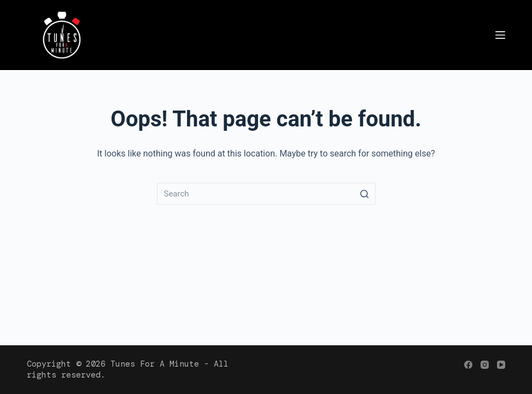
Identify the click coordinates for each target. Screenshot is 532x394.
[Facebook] (468, 365)
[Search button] (365, 194)
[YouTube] (501, 365)
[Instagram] (485, 365)
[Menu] (500, 35)
